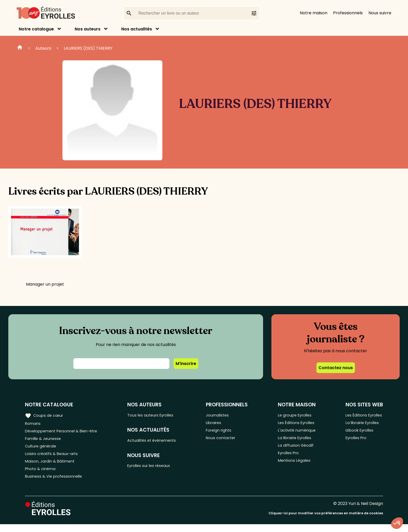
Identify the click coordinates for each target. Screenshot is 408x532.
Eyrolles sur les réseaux (154, 468)
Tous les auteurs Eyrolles (156, 415)
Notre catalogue (36, 29)
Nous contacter (225, 441)
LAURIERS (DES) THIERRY (88, 48)
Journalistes (222, 415)
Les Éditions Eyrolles (297, 424)
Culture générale (42, 449)
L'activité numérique (297, 432)
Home (20, 48)
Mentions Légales (294, 467)
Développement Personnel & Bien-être (65, 432)
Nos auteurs (88, 29)
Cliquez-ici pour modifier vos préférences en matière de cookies (326, 521)
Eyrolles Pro (289, 458)
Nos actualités (137, 29)
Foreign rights (224, 432)
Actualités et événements (157, 442)
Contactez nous (336, 368)
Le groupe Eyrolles (295, 415)
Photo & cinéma (41, 475)
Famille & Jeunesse (44, 441)
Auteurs (43, 48)
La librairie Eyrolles (295, 441)
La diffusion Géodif (295, 449)
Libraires (218, 424)
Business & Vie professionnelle (56, 484)
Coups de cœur (45, 415)
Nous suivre (380, 13)
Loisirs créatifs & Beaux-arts (53, 458)
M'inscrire (186, 364)
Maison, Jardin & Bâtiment (52, 467)
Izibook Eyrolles (359, 432)
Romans (33, 424)
